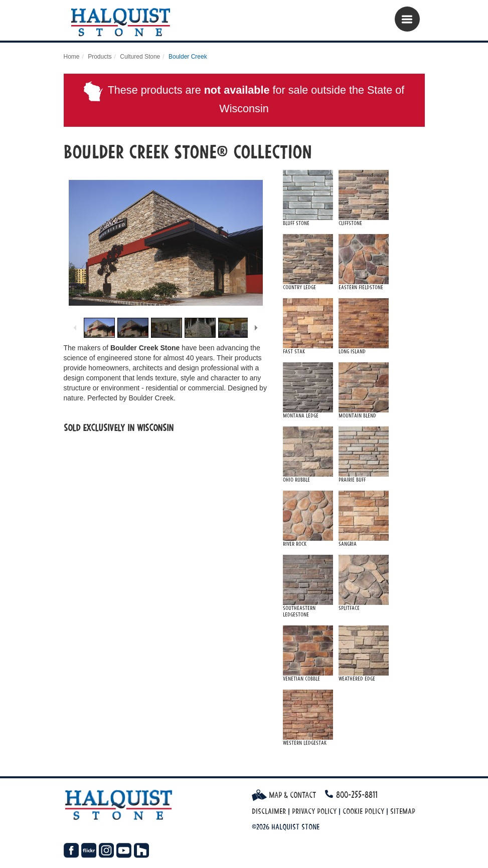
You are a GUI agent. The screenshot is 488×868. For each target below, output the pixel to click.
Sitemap (403, 811)
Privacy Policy (314, 811)
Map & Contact (284, 795)
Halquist (125, 23)
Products (100, 57)
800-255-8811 (357, 795)
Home (72, 57)
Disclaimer (269, 811)
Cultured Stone (140, 57)
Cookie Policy (363, 811)
